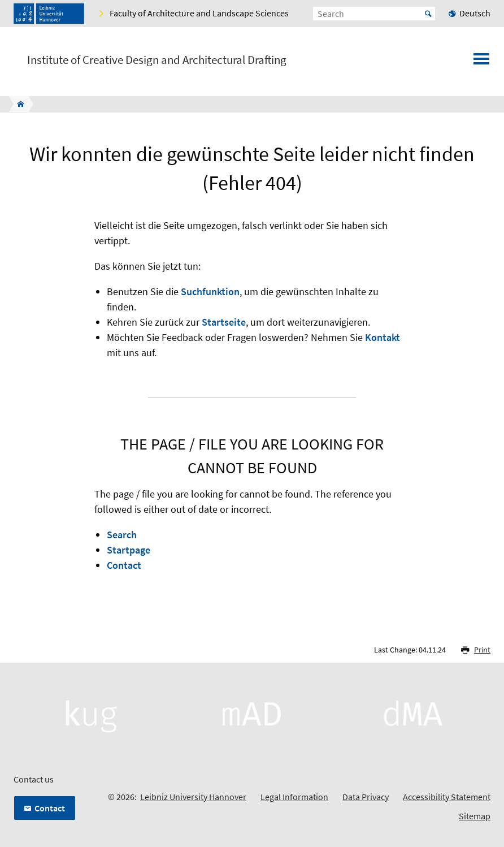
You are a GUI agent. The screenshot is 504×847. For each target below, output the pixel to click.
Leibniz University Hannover (193, 797)
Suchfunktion (210, 291)
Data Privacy (366, 797)
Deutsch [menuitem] (475, 13)
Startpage (129, 550)
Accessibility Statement (447, 797)
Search (122, 535)
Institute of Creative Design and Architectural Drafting (157, 60)
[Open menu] (481, 62)
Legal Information (294, 797)
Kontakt (383, 337)
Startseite (224, 322)
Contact (124, 565)
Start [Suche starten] (428, 14)
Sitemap (475, 816)
